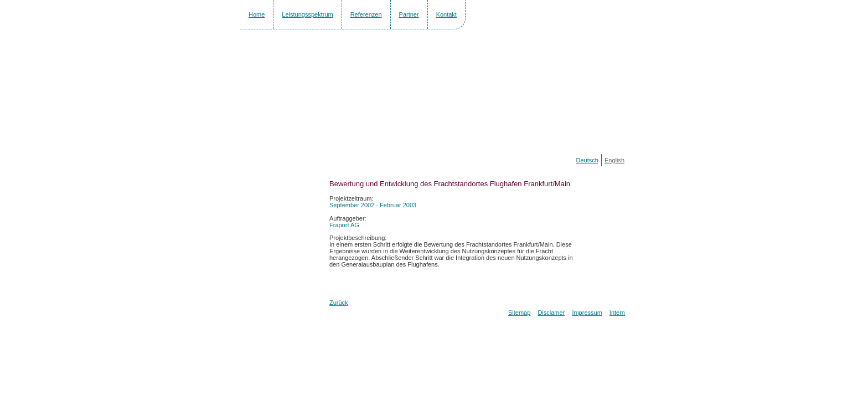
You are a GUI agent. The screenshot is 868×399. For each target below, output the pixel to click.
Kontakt (446, 14)
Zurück (339, 303)
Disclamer (551, 313)
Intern (617, 313)
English (614, 160)
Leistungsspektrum (307, 14)
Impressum (587, 313)
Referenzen (366, 14)
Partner (409, 14)
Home (257, 14)
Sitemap (519, 313)
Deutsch (587, 160)
